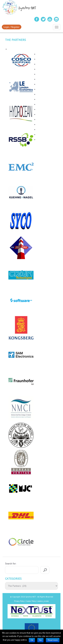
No (40, 640)
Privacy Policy (19, 601)
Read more (53, 640)
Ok (32, 640)
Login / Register (12, 27)
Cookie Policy (31, 601)
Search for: (10, 564)
